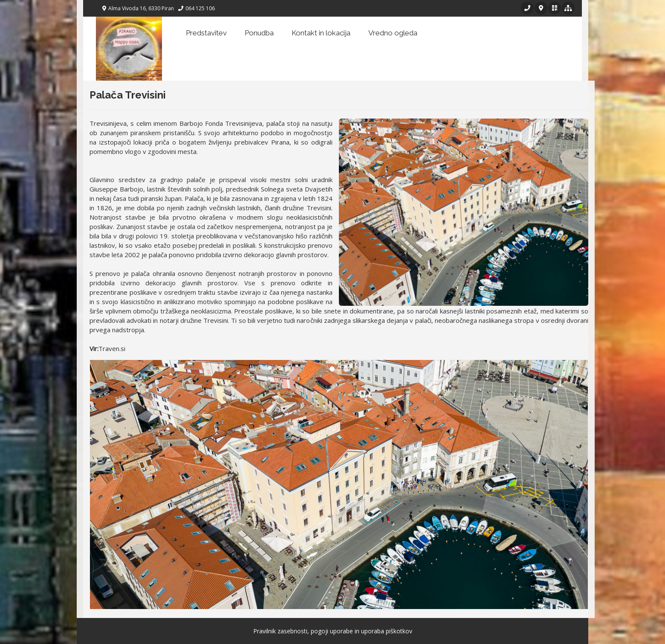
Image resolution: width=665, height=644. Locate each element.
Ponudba (259, 33)
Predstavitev (206, 33)
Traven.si (112, 348)
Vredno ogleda (393, 33)
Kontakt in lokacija (321, 33)
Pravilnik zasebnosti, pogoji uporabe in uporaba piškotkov (333, 631)
